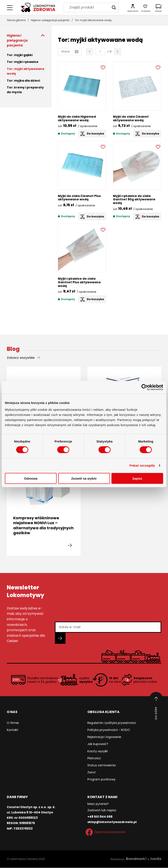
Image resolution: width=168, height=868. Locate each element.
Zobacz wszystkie (21, 358)
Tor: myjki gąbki (20, 55)
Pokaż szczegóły (142, 465)
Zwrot (92, 773)
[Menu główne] (10, 7)
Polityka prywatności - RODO (109, 730)
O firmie (13, 723)
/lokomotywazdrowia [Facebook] (106, 832)
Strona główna (16, 20)
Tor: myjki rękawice (23, 62)
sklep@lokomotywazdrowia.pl (112, 822)
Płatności (94, 758)
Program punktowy (101, 780)
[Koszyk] (158, 7)
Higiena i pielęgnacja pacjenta (50, 20)
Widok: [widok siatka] (70, 51)
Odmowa (31, 478)
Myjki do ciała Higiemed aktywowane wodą (77, 118)
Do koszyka (95, 134)
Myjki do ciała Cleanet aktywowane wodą (131, 118)
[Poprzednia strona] (90, 52)
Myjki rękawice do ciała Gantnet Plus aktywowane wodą (79, 282)
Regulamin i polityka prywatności (112, 723)
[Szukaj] (114, 7)
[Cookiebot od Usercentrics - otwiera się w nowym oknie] (145, 387)
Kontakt (13, 730)
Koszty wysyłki (98, 751)
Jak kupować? (98, 744)
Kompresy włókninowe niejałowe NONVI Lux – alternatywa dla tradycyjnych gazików (43, 526)
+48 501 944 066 (100, 817)
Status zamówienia (102, 765)
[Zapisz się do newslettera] (60, 638)
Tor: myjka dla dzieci (23, 81)
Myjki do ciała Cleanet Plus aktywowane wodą (79, 198)
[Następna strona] (118, 52)
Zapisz (137, 478)
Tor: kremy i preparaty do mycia (25, 90)
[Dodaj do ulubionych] (103, 67)
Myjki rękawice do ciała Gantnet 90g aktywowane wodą (134, 200)
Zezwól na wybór (84, 478)
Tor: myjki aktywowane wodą (26, 71)
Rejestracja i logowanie (104, 737)
